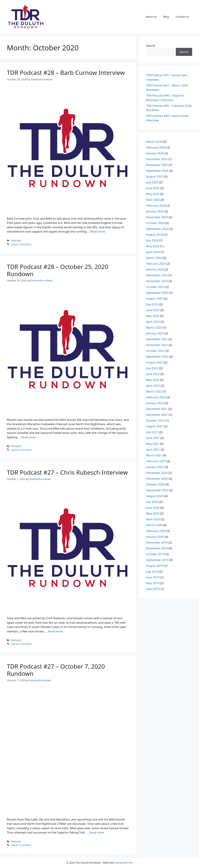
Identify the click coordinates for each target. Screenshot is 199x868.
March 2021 (154, 455)
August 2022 (155, 362)
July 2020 (152, 502)
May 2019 (153, 583)
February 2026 (156, 147)
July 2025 (152, 182)
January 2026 (155, 153)
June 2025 (153, 188)
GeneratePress (124, 863)
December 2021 (157, 409)
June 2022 (153, 374)
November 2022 (157, 345)
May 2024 (153, 246)
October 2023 (155, 287)
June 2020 (153, 508)
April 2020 (153, 519)
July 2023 (152, 304)
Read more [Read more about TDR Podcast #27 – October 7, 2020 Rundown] (97, 832)
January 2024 (155, 269)
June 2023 (153, 310)
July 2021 (152, 432)
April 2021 (153, 449)
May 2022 (153, 380)
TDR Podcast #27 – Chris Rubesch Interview (67, 472)
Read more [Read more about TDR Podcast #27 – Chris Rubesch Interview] (56, 631)
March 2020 (154, 525)
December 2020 (157, 473)
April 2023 (153, 322)
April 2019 (153, 589)
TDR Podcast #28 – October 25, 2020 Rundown (58, 270)
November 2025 (157, 165)
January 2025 (155, 211)
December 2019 (157, 542)
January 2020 (155, 537)
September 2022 (157, 357)
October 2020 (155, 484)
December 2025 (157, 159)
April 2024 (153, 252)
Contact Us (182, 17)
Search (151, 46)
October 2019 (155, 554)
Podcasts (16, 240)
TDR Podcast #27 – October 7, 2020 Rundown (56, 670)
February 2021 (156, 461)
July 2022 (152, 368)
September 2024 (157, 229)
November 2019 (157, 548)
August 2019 (155, 566)
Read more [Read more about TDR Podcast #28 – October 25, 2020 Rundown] (29, 437)
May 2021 (153, 444)
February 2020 (156, 531)
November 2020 (157, 479)
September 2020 (157, 490)
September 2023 (157, 293)
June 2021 (153, 438)
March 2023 (154, 327)
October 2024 (155, 223)
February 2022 (156, 397)
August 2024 (155, 235)
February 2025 (156, 205)
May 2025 (153, 194)
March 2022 (154, 391)
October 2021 (155, 420)
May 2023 (153, 316)
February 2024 (156, 264)
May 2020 (153, 513)
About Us (151, 17)
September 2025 (157, 171)
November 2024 (157, 217)
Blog (166, 17)
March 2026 (154, 142)
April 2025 (153, 200)
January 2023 (155, 333)
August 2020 (155, 496)
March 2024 (154, 258)
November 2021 (157, 415)
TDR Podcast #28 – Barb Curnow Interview (66, 73)
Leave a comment (21, 244)
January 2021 (155, 467)
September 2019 (157, 560)
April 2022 (153, 386)
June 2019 (153, 577)
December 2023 (157, 275)
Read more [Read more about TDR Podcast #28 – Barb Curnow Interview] (98, 231)
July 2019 (152, 571)
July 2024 (152, 240)
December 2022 (157, 339)
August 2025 (155, 176)
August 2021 (155, 426)
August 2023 (155, 298)
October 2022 (155, 351)
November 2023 (157, 281)
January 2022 (155, 403)
